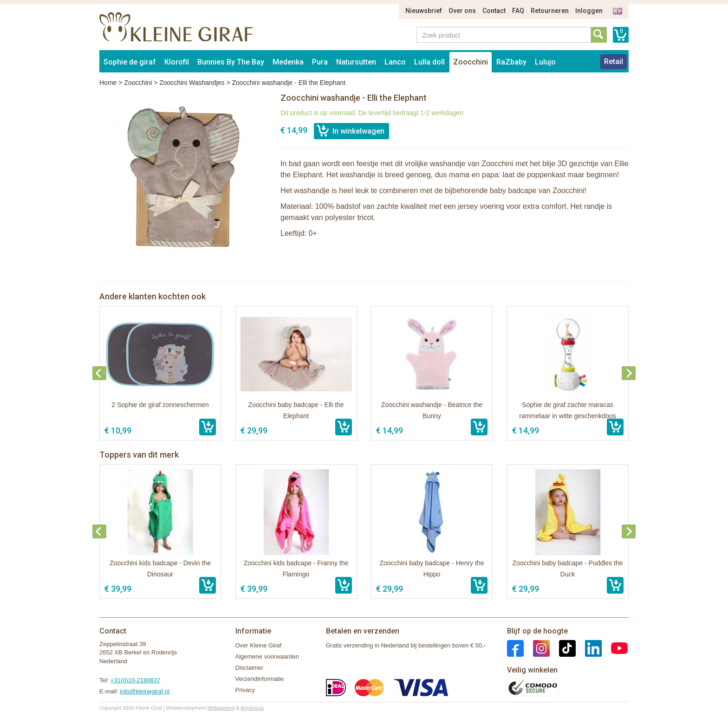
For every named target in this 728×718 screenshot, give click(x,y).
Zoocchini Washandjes (192, 83)
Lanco (395, 62)
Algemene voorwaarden (267, 657)
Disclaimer (250, 668)
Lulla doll (429, 62)
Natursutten (356, 62)
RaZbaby (511, 62)
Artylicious (252, 708)
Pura (320, 62)
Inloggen (589, 11)
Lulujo (545, 62)
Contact (494, 11)
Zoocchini (471, 62)
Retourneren (550, 11)
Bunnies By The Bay (231, 62)
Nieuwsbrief (424, 11)
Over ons (462, 11)
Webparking (221, 708)
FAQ (518, 11)
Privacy (245, 690)
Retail (614, 61)
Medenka (288, 62)
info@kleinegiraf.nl (145, 691)
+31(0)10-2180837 (135, 680)
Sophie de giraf (130, 62)
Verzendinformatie (260, 679)
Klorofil (177, 62)
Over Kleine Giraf (259, 645)
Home (108, 83)
